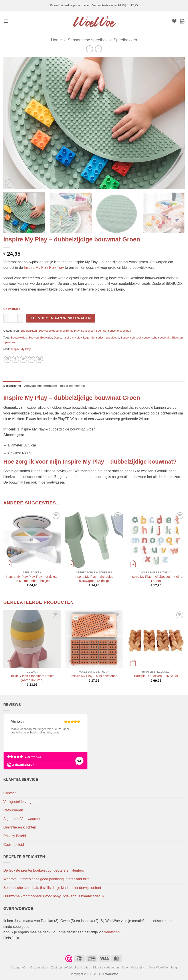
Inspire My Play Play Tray (44, 268)
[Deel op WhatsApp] (7, 359)
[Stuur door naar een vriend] (31, 359)
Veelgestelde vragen (19, 802)
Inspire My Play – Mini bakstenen (94, 676)
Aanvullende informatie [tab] (41, 386)
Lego (86, 338)
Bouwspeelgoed (48, 331)
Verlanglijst (138, 968)
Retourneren (13, 810)
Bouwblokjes (19, 338)
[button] (6, 21)
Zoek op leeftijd (62, 968)
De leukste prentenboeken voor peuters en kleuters (44, 870)
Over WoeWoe (158, 968)
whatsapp (112, 932)
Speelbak (9, 342)
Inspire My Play (70, 331)
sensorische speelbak (156, 338)
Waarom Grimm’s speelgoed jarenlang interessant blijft (46, 879)
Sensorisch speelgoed (105, 338)
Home (56, 40)
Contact (9, 793)
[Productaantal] (13, 318)
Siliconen (177, 338)
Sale (125, 968)
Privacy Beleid (15, 836)
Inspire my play (72, 338)
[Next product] (90, 49)
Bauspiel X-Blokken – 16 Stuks (156, 676)
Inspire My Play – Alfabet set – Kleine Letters (156, 579)
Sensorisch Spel (91, 331)
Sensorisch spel (131, 338)
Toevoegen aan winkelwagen (61, 318)
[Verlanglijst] (174, 21)
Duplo (57, 338)
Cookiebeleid (14, 845)
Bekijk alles (82, 968)
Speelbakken (125, 40)
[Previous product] (98, 49)
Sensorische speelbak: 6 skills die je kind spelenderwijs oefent (52, 888)
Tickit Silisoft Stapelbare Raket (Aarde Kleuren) (32, 678)
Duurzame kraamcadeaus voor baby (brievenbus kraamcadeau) (54, 896)
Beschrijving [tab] (12, 386)
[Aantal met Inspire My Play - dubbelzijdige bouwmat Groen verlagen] (6, 318)
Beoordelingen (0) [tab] (72, 386)
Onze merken (39, 968)
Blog (174, 968)
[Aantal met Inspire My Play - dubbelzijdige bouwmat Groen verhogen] (20, 318)
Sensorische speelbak (88, 40)
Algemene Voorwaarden (22, 819)
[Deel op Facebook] (15, 359)
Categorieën (19, 968)
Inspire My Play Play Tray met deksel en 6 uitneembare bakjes (32, 579)
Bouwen (34, 338)
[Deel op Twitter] (23, 359)
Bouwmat (46, 338)
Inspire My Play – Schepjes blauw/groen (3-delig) (94, 579)
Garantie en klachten (20, 827)
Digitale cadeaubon (106, 968)
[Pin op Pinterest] (39, 359)
